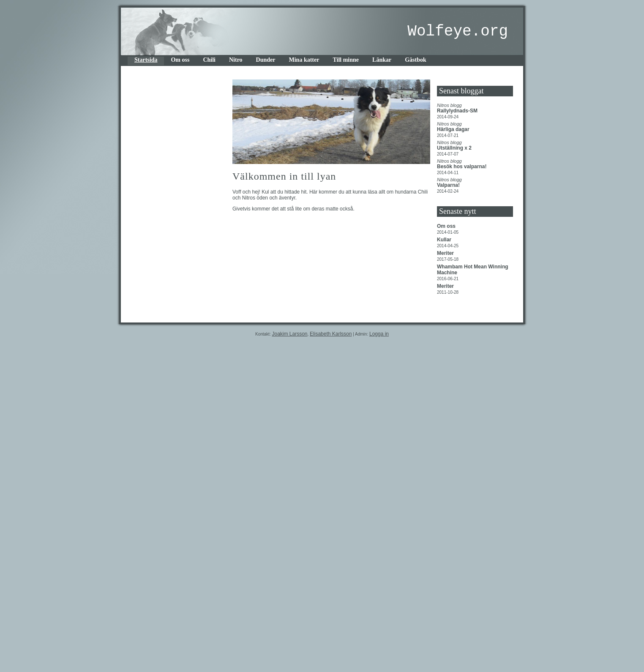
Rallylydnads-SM (458, 111)
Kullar (445, 240)
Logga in (379, 334)
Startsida (146, 60)
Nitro (236, 60)
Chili (209, 60)
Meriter (446, 253)
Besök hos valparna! (463, 167)
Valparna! (449, 185)
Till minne (346, 60)
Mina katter (304, 60)
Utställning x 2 (455, 148)
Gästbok (416, 60)
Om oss (180, 60)
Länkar (382, 60)
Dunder (266, 60)
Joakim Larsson (289, 334)
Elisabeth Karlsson (331, 334)
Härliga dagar (454, 129)
